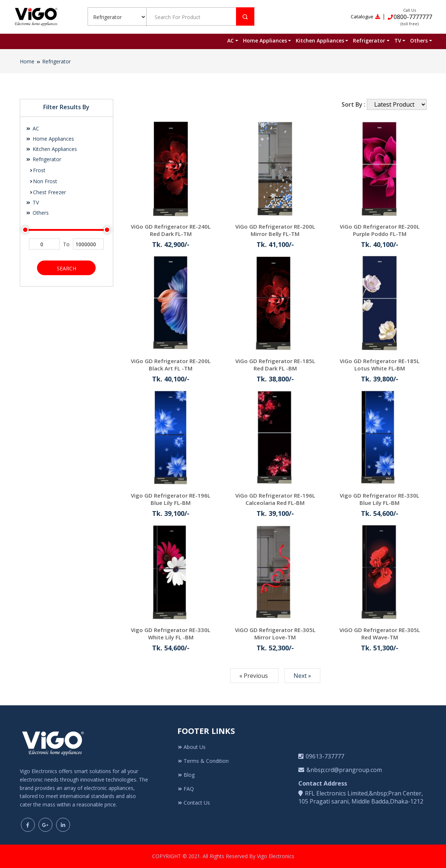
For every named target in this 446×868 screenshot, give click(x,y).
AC (231, 40)
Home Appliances (265, 40)
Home (27, 61)
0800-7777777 (410, 17)
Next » (302, 676)
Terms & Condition (203, 761)
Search (67, 268)
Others (419, 40)
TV (398, 40)
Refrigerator (369, 40)
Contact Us (194, 803)
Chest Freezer (48, 192)
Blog (186, 775)
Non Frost (43, 181)
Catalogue (366, 16)
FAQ (186, 789)
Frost (37, 170)
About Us (191, 747)
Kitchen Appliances (320, 40)
